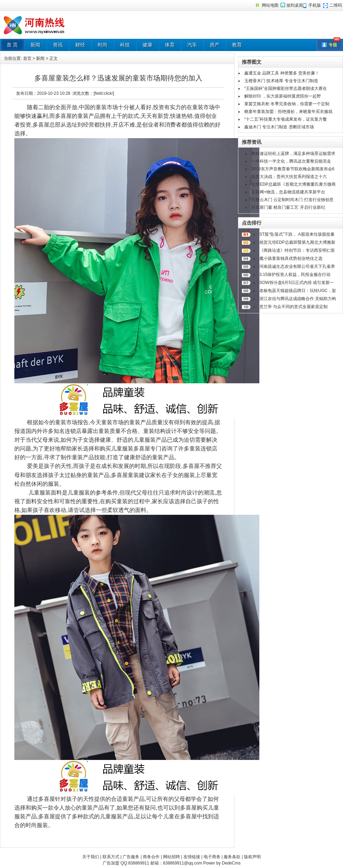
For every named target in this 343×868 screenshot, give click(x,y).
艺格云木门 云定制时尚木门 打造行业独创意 (292, 200)
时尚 (103, 45)
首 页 (12, 45)
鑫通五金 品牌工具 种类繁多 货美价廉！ (282, 73)
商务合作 (151, 857)
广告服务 (131, 857)
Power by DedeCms (222, 863)
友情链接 (192, 857)
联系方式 (111, 857)
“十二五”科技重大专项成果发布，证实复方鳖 (286, 119)
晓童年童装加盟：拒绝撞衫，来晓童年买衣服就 (288, 112)
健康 (147, 45)
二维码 (336, 5)
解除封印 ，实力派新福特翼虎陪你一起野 (283, 96)
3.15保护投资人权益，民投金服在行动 (295, 275)
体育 (170, 45)
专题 (333, 45)
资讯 (58, 45)
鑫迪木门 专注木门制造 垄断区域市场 (279, 127)
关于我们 (91, 857)
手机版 (315, 5)
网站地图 (270, 5)
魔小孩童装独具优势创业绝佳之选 (291, 258)
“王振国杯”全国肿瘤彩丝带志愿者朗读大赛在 (286, 88)
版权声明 (252, 857)
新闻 (35, 45)
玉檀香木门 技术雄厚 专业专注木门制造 (281, 81)
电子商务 (212, 857)
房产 (215, 45)
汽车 (192, 45)
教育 (237, 45)
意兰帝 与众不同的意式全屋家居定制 (293, 307)
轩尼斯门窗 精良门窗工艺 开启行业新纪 (288, 207)
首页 (27, 58)
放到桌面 (295, 5)
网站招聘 (171, 857)
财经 (80, 45)
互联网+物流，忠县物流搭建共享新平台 (288, 192)
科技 (125, 45)
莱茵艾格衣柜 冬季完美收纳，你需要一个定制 (287, 104)
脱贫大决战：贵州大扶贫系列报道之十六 (289, 177)
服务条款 (232, 857)
